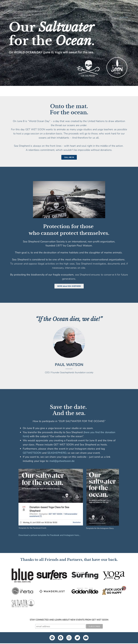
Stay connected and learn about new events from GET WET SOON (69, 620)
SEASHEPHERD (57, 453)
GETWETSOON (32, 453)
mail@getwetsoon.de (62, 461)
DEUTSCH (124, 17)
